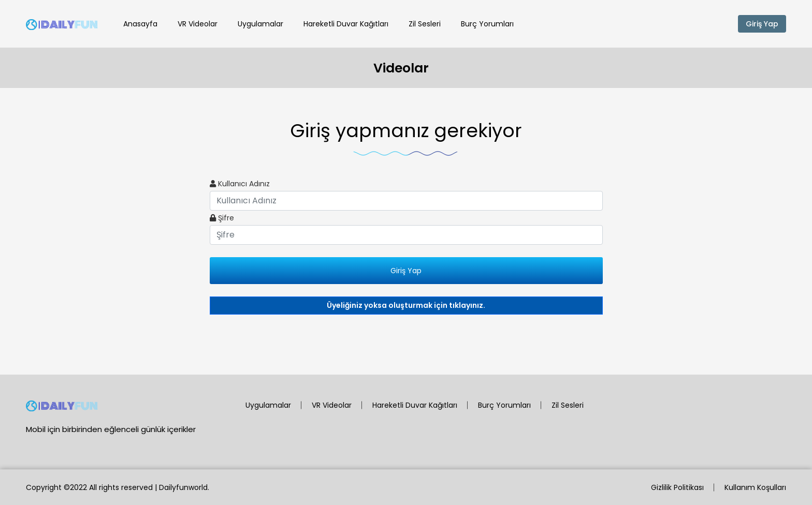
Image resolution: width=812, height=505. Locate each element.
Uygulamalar (260, 24)
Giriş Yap (762, 24)
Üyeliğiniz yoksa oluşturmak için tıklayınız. (406, 305)
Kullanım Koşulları (755, 487)
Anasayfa (140, 24)
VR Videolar (198, 24)
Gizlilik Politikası (677, 487)
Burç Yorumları (487, 24)
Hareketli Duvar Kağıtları (346, 24)
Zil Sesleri (425, 24)
